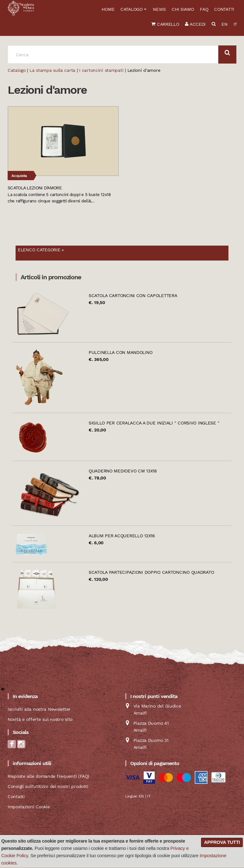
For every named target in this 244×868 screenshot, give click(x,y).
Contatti (224, 9)
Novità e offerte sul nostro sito (40, 719)
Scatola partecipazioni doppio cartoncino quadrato (151, 572)
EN (224, 24)
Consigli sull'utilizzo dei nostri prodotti (48, 786)
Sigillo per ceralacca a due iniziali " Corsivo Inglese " (154, 423)
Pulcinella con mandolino (120, 352)
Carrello (165, 24)
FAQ (204, 9)
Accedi (195, 24)
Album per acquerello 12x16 (122, 536)
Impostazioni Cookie (29, 807)
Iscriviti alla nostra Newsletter (39, 709)
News (159, 9)
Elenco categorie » (41, 250)
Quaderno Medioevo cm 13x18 (123, 471)
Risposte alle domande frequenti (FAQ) (48, 776)
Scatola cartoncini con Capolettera (133, 295)
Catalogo (132, 9)
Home (108, 9)
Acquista (19, 176)
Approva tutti (222, 842)
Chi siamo (183, 9)
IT (235, 24)
